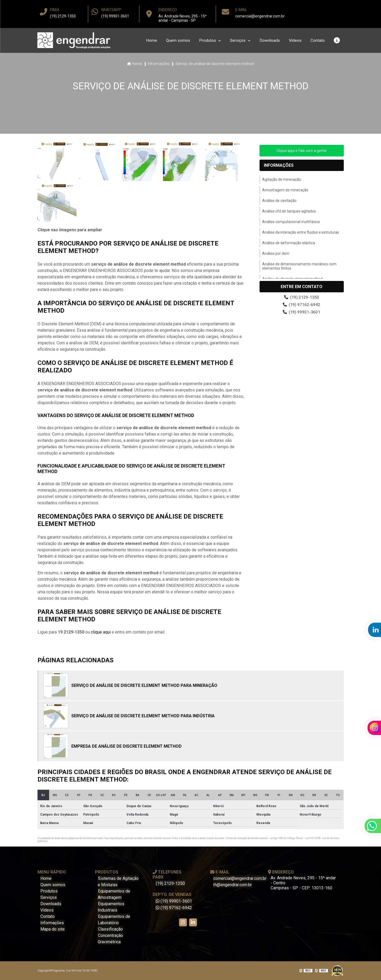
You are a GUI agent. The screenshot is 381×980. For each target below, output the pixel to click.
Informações (159, 64)
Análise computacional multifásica (291, 222)
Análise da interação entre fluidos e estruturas (301, 232)
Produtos (206, 41)
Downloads (269, 41)
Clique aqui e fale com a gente (302, 151)
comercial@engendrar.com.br (260, 16)
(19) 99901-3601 (115, 16)
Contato (317, 41)
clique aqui (101, 632)
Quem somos (175, 41)
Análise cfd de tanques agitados (289, 211)
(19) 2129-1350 (63, 16)
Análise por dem (276, 253)
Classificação (110, 929)
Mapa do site (52, 929)
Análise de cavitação (279, 201)
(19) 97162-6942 (302, 305)
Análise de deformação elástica (289, 243)
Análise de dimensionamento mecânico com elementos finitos (299, 266)
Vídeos (295, 41)
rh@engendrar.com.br (232, 885)
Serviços (237, 41)
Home (148, 41)
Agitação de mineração (282, 179)
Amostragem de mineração (285, 190)
